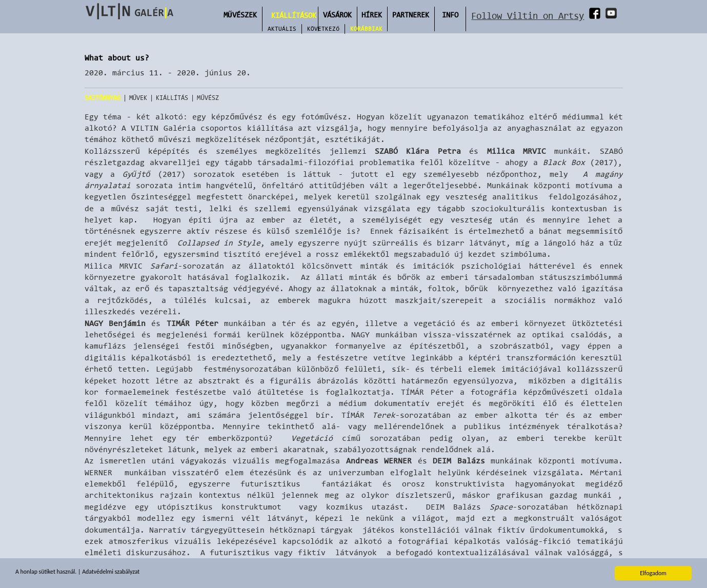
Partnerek (411, 15)
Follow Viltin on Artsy (528, 16)
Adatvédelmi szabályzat (112, 573)
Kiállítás (172, 98)
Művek (138, 98)
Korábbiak (366, 29)
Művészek (240, 15)
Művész (208, 98)
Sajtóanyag (103, 98)
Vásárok (337, 15)
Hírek (372, 15)
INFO (450, 15)
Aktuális (282, 29)
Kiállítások (294, 15)
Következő (323, 29)
